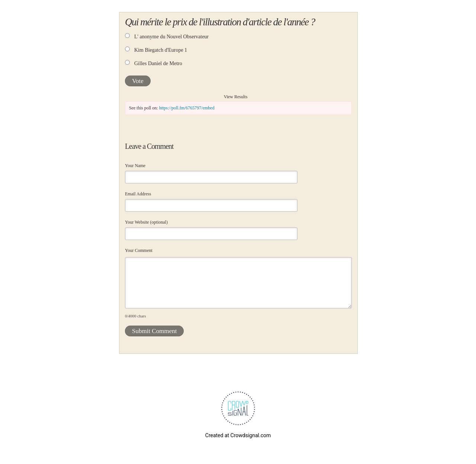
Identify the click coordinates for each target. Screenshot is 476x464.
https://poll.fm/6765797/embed (187, 108)
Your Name (135, 166)
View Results (236, 97)
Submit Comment (154, 331)
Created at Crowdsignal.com (238, 435)
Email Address (138, 194)
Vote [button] (138, 81)
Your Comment (139, 250)
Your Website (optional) (146, 222)
